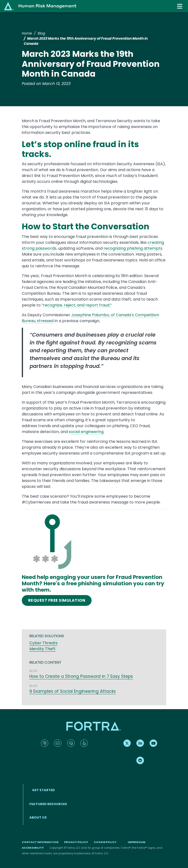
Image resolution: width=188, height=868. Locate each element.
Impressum (137, 842)
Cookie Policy (105, 842)
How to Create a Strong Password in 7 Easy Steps (81, 676)
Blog (41, 33)
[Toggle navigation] (180, 6)
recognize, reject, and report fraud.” (77, 305)
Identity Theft (42, 649)
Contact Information (40, 842)
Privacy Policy (76, 842)
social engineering (86, 432)
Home (27, 33)
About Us (38, 817)
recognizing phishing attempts (133, 248)
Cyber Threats (43, 643)
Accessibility (33, 848)
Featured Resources (48, 804)
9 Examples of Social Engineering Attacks (73, 691)
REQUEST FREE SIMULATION (57, 600)
